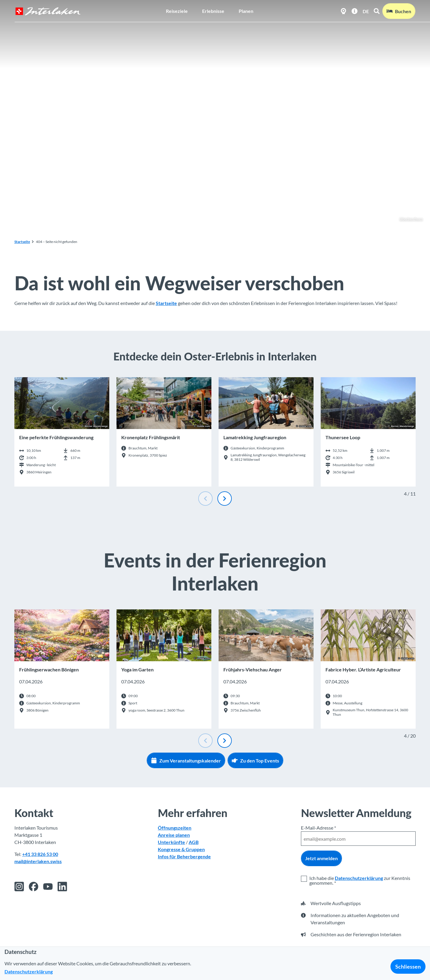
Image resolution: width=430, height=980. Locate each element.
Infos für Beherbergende (184, 856)
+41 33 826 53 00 (40, 854)
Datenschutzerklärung (359, 878)
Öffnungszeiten (175, 828)
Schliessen (408, 967)
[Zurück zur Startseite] (48, 11)
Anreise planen (174, 835)
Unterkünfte (171, 842)
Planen (246, 11)
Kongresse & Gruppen (181, 849)
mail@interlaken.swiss (38, 861)
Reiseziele (177, 11)
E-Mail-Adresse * (318, 828)
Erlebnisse (213, 11)
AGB (194, 842)
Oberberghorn (408, 219)
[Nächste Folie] (225, 499)
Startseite (22, 242)
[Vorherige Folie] (205, 499)
